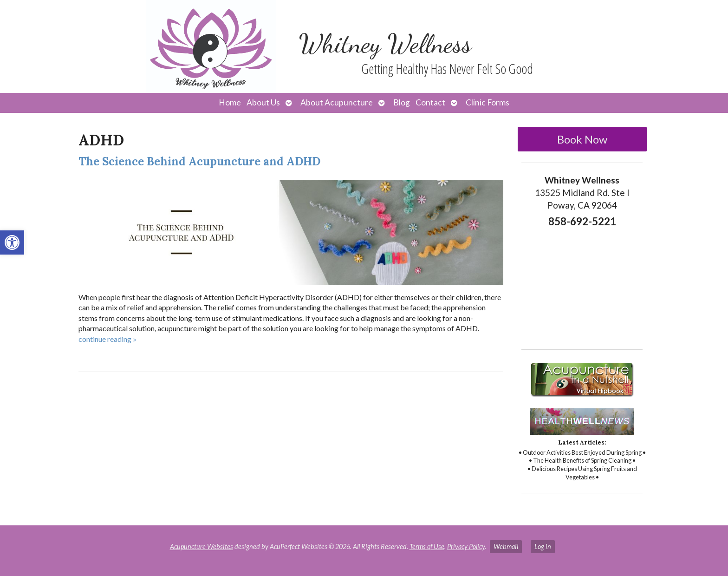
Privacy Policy (466, 547)
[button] (12, 242)
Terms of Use (427, 547)
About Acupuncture (337, 102)
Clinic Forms (487, 102)
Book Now (582, 139)
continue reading (107, 339)
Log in (543, 547)
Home (230, 102)
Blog (402, 102)
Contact (430, 102)
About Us (263, 102)
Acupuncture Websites (201, 547)
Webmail (506, 547)
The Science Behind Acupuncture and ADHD (199, 161)
